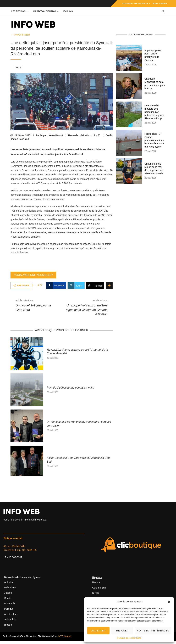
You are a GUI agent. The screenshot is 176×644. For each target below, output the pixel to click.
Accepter (98, 631)
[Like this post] (41, 285)
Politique (9, 609)
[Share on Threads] (95, 285)
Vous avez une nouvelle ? (136, 3)
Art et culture (11, 614)
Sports (8, 598)
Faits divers (10, 587)
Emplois (68, 11)
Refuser (122, 631)
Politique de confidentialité (129, 638)
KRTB (18, 67)
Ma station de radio (44, 11)
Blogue (8, 625)
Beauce (96, 582)
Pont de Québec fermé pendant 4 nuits (70, 388)
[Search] (163, 11)
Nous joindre (160, 3)
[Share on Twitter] (76, 285)
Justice (8, 593)
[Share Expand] (109, 285)
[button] (169, 602)
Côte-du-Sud (99, 588)
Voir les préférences (153, 631)
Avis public (10, 619)
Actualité (9, 582)
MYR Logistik (65, 636)
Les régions (18, 11)
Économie (10, 603)
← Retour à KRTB (20, 35)
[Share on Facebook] (56, 285)
